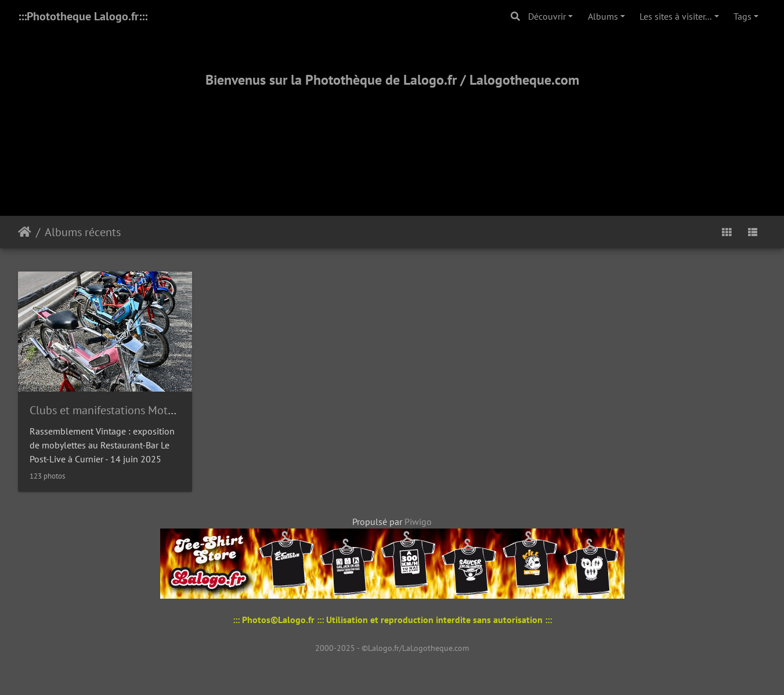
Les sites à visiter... (675, 16)
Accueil (25, 232)
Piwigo (418, 522)
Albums (603, 16)
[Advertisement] (392, 137)
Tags (743, 16)
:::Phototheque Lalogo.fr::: (83, 16)
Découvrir (547, 16)
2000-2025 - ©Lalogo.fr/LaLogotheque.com (392, 648)
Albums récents (83, 232)
